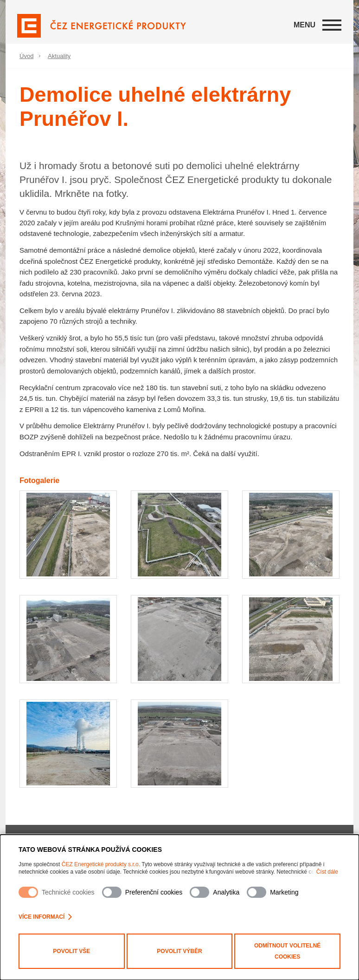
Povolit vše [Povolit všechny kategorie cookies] (71, 951)
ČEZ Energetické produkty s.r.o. (101, 864)
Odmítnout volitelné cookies (287, 951)
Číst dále (327, 872)
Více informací (45, 917)
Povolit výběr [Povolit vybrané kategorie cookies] (179, 951)
